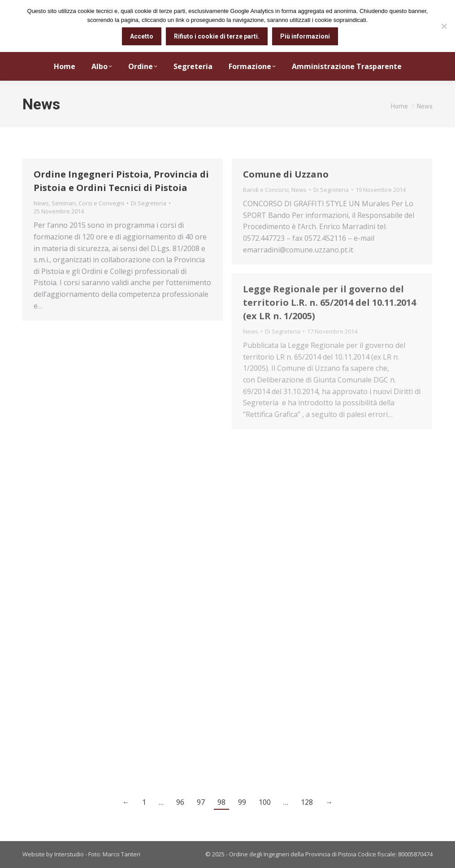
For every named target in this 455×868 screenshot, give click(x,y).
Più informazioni (305, 36)
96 (180, 802)
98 (221, 802)
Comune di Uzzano (286, 174)
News (41, 203)
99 (242, 802)
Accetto (142, 36)
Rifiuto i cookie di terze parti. (217, 36)
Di (149, 203)
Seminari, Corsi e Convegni (88, 203)
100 (265, 802)
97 (201, 802)
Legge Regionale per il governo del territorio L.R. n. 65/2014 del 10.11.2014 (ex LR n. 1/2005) (329, 302)
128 (307, 802)
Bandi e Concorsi (266, 190)
